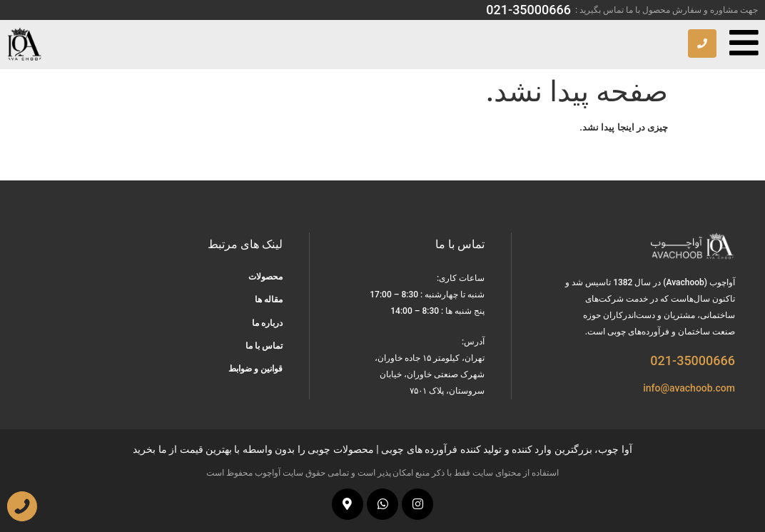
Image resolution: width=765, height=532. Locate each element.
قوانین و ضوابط (255, 369)
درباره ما (267, 323)
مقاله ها (269, 300)
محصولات (265, 277)
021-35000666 (528, 10)
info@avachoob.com (689, 388)
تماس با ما (264, 346)
